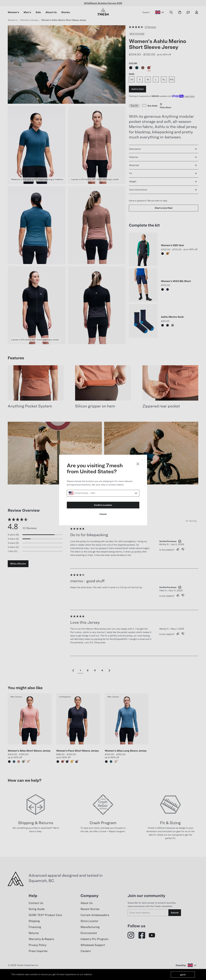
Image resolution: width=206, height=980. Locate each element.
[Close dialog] (138, 464)
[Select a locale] (103, 493)
